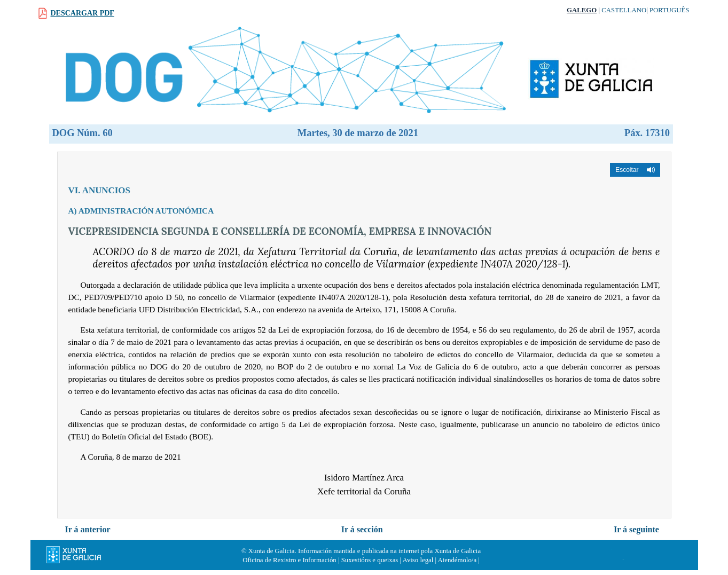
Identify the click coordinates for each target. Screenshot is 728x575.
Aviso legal (418, 560)
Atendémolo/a (457, 560)
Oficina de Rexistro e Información (289, 560)
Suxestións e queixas (370, 560)
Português (670, 10)
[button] (635, 170)
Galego (582, 10)
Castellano (624, 10)
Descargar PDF (83, 13)
